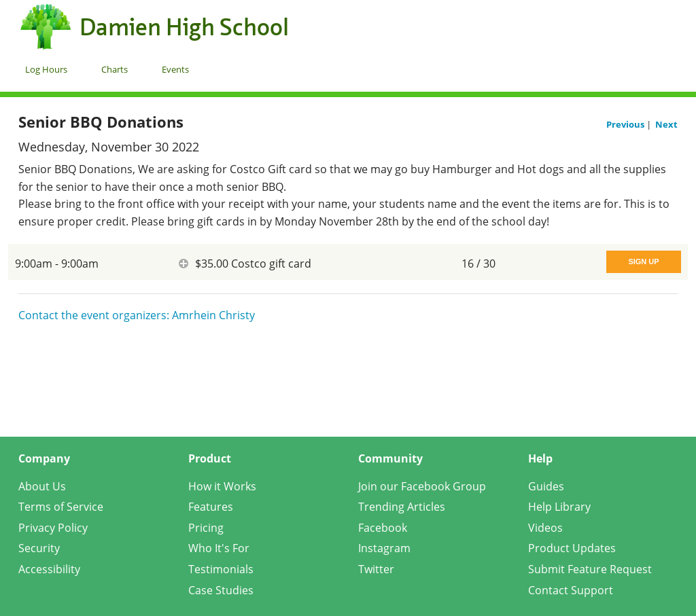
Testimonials (221, 569)
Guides (546, 486)
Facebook (383, 528)
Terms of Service (61, 507)
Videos (545, 528)
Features (211, 507)
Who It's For (219, 548)
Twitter (376, 569)
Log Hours (46, 69)
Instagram (384, 548)
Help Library (559, 507)
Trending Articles (402, 507)
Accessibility (49, 569)
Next (666, 124)
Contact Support (571, 590)
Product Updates (572, 548)
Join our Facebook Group (422, 486)
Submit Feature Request (590, 569)
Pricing (206, 528)
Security (39, 548)
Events (175, 69)
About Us (42, 486)
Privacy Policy (53, 528)
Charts (115, 69)
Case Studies (221, 590)
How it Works (222, 486)
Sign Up (643, 261)
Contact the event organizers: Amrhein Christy (137, 315)
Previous (626, 124)
